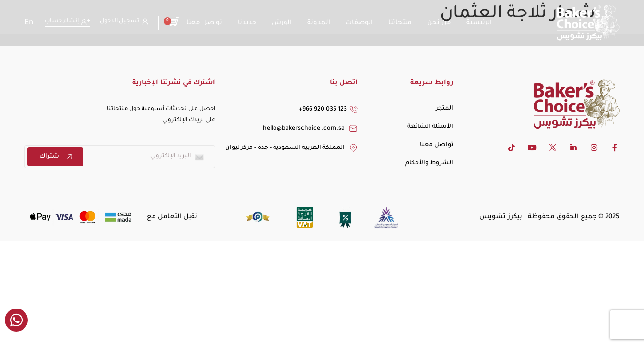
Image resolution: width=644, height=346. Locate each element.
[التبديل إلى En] (29, 23)
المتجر (444, 109)
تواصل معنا (204, 23)
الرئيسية (479, 23)
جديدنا (247, 23)
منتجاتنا (400, 23)
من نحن (439, 23)
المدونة (319, 23)
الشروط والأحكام (429, 163)
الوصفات (359, 23)
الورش (282, 23)
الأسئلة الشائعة (430, 127)
